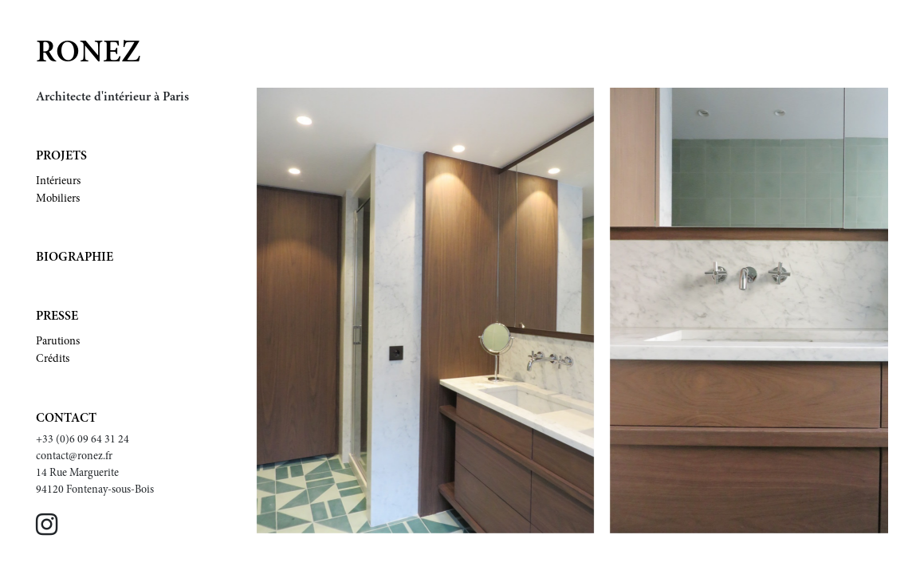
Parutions (58, 342)
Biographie (75, 258)
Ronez (88, 54)
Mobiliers (58, 199)
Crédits (53, 360)
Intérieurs (58, 182)
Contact (66, 419)
